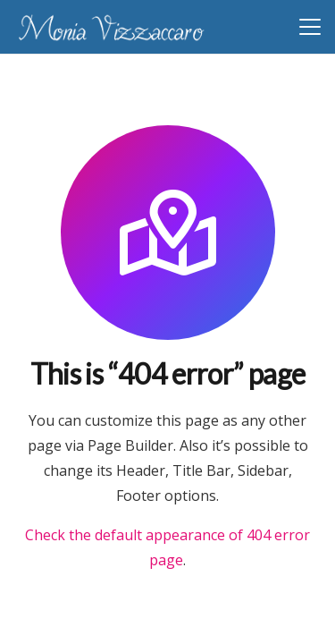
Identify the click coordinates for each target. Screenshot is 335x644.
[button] (310, 27)
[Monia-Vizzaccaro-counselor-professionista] (111, 27)
